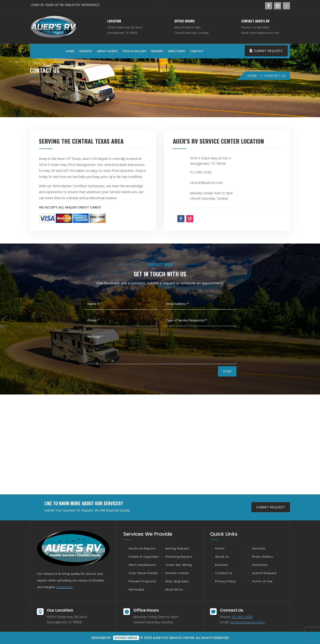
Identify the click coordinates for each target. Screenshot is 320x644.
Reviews (157, 51)
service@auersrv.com (247, 622)
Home (70, 51)
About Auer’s (107, 51)
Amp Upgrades (177, 581)
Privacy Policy (226, 581)
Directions (177, 51)
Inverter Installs (177, 573)
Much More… (175, 590)
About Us (222, 557)
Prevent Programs (143, 581)
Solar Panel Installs (143, 573)
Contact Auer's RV (255, 21)
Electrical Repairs (142, 548)
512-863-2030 (242, 617)
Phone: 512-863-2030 (255, 27)
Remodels (137, 590)
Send (227, 371)
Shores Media (126, 638)
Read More (65, 587)
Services (86, 51)
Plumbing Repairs (179, 557)
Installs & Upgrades (144, 557)
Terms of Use (262, 581)
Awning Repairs (177, 548)
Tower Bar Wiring (179, 565)
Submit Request (268, 51)
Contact (197, 51)
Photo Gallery (134, 51)
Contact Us (224, 573)
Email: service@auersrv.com (260, 33)
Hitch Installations (142, 565)
